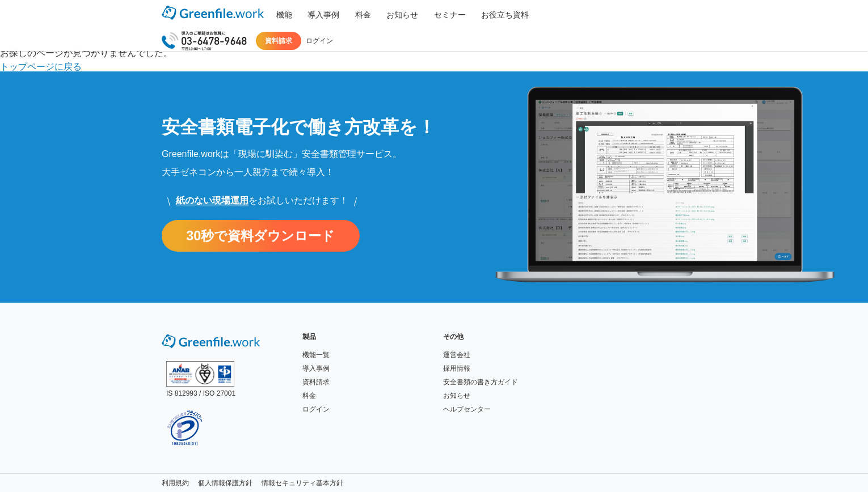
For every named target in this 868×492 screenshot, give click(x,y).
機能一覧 (316, 355)
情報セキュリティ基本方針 (302, 483)
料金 (347, 15)
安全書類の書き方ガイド (481, 382)
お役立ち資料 (469, 15)
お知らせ (380, 15)
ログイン (688, 15)
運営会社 (457, 355)
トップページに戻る (41, 67)
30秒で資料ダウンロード (266, 236)
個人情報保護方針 (225, 483)
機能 (281, 15)
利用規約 (175, 483)
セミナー (420, 15)
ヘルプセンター (467, 409)
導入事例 (314, 15)
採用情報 (457, 368)
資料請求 (647, 15)
